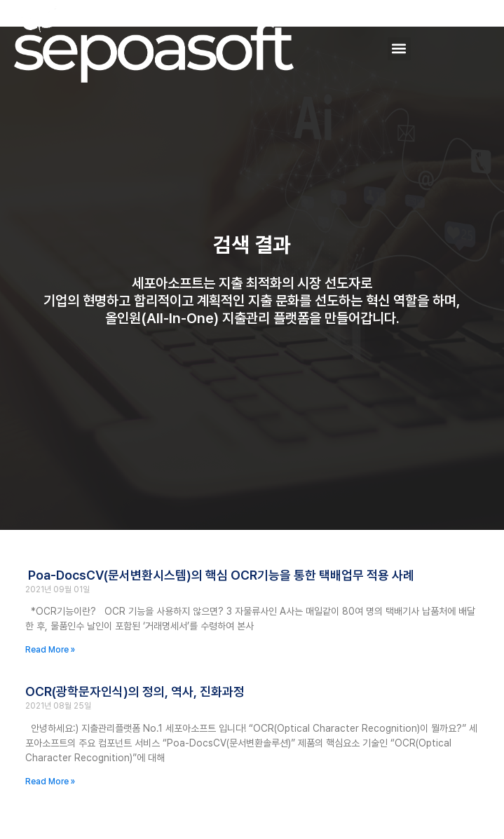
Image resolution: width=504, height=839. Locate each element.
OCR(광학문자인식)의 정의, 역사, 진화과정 (135, 691)
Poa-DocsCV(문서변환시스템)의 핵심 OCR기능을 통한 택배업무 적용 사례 (220, 575)
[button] (399, 49)
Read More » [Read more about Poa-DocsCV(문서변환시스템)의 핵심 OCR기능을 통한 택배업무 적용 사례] (50, 650)
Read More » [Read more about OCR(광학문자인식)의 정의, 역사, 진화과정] (50, 782)
